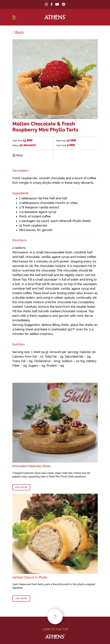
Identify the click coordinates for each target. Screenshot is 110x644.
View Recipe (21, 487)
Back (18, 32)
